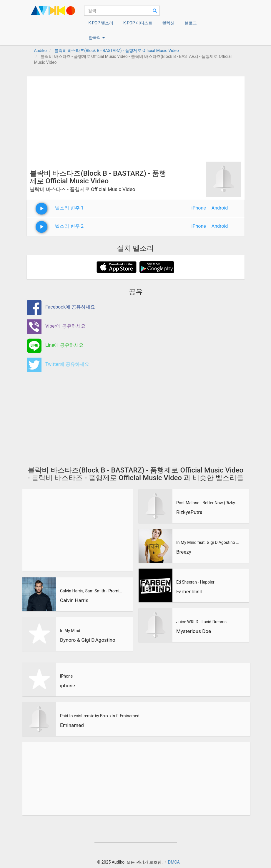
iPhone (199, 208)
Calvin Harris (74, 600)
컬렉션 (168, 23)
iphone (68, 686)
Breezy (184, 552)
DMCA (174, 862)
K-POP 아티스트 (138, 23)
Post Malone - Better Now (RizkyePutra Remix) (208, 503)
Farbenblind (189, 591)
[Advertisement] (136, 118)
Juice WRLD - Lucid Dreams (201, 622)
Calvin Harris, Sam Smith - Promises (92, 591)
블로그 (191, 23)
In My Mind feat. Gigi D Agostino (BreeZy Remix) (208, 542)
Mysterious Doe (194, 631)
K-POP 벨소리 (101, 23)
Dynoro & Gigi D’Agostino (88, 640)
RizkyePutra (189, 512)
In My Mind (70, 631)
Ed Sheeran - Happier (195, 582)
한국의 (97, 38)
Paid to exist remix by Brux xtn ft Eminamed (100, 716)
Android (220, 208)
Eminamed (72, 725)
